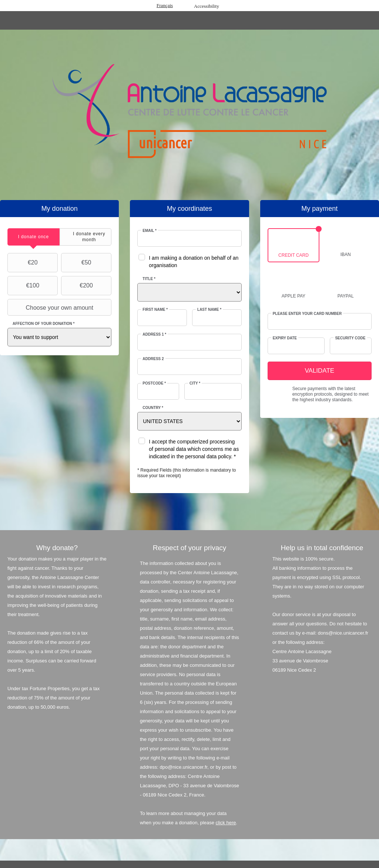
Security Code (350, 338)
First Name (155, 310)
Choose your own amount (51, 307)
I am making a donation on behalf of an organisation (194, 262)
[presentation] (33, 237)
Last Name (209, 310)
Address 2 (153, 359)
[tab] (33, 237)
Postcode (154, 383)
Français (165, 5)
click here (226, 823)
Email (150, 231)
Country (153, 408)
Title (149, 279)
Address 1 (154, 334)
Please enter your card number (307, 314)
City (195, 383)
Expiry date (285, 338)
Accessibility (207, 6)
